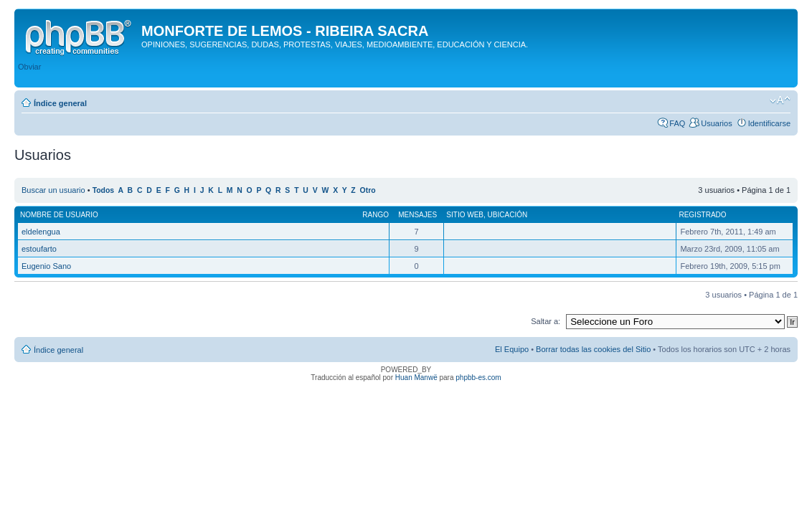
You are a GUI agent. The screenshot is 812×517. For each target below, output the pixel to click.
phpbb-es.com (478, 378)
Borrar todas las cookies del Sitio (593, 349)
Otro (368, 190)
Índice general (60, 103)
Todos (104, 190)
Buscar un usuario (53, 190)
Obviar (29, 67)
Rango (376, 215)
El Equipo (512, 349)
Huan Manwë (416, 378)
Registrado (702, 215)
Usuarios (716, 123)
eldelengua (41, 232)
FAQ (677, 123)
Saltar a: (546, 321)
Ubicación (508, 215)
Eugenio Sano (46, 266)
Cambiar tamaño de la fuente (780, 100)
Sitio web (465, 215)
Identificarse (769, 123)
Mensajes (417, 215)
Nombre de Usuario (59, 215)
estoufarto (39, 249)
